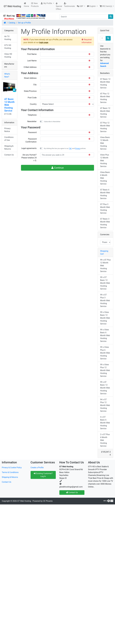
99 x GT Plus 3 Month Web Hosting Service (105, 301)
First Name (32, 54)
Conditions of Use (9, 139)
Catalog (12, 23)
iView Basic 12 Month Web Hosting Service (105, 143)
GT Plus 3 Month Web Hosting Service (105, 209)
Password (32, 132)
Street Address (30, 78)
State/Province (30, 91)
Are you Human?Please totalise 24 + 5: (29, 158)
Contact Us (9, 155)
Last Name (32, 61)
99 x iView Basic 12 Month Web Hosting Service (105, 318)
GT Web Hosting (12, 6)
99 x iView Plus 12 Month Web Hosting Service (105, 370)
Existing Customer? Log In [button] (43, 475)
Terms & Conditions (10, 472)
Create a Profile (37, 468)
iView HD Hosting (8, 55)
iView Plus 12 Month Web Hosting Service (105, 161)
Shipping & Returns (9, 147)
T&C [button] (70, 148)
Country (33, 104)
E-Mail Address (30, 67)
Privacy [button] (78, 148)
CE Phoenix (48, 501)
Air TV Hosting (8, 38)
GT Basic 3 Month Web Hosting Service (105, 223)
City (35, 85)
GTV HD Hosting (8, 47)
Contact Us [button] (72, 492)
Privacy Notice (7, 130)
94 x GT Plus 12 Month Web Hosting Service (105, 405)
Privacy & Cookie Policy (12, 468)
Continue (57, 168)
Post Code (32, 98)
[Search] (84, 17)
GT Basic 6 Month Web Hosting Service (105, 194)
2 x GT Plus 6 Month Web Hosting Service (105, 440)
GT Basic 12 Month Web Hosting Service (105, 83)
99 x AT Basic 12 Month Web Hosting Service (105, 388)
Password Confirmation (31, 140)
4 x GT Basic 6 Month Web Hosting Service (105, 423)
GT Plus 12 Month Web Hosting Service (105, 127)
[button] (47, 3)
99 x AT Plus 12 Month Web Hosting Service (105, 266)
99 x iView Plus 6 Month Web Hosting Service (105, 353)
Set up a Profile (24, 23)
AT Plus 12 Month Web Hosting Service (105, 98)
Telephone (32, 115)
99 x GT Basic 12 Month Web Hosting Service (105, 283)
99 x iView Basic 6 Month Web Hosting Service (105, 335)
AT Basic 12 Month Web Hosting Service (105, 113)
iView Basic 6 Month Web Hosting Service (105, 178)
